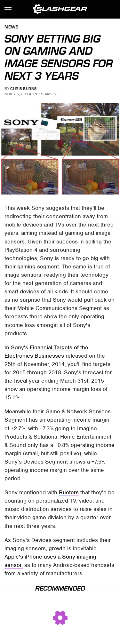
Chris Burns (24, 89)
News (12, 27)
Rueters (69, 492)
